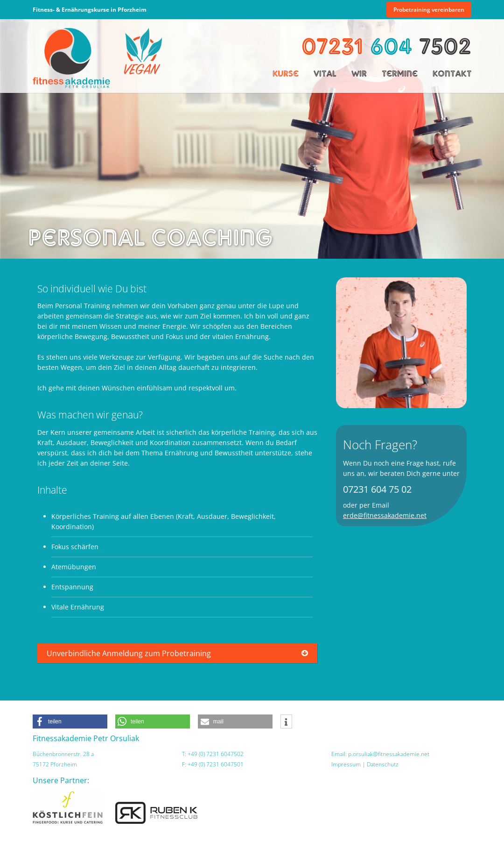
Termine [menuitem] (400, 73)
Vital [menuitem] (325, 73)
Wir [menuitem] (359, 73)
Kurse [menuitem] (286, 73)
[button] (70, 722)
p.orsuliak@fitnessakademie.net (389, 754)
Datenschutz (383, 764)
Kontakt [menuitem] (452, 73)
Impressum (346, 764)
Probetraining (429, 10)
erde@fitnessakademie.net (385, 515)
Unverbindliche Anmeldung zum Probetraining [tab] (129, 653)
